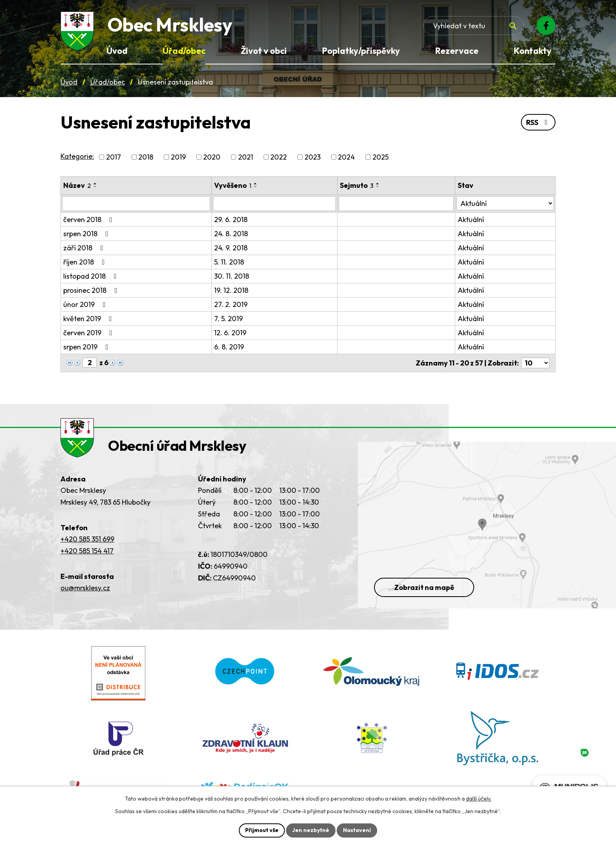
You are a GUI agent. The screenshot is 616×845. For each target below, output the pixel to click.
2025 (380, 157)
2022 (279, 157)
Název (77, 185)
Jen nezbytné (311, 830)
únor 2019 (86, 304)
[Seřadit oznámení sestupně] (95, 187)
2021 (246, 157)
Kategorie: (77, 156)
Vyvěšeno (233, 185)
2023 (313, 157)
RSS (538, 122)
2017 (114, 157)
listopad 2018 (92, 276)
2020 (212, 157)
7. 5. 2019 (228, 319)
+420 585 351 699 (87, 539)
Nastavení (357, 830)
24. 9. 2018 (231, 248)
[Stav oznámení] (505, 203)
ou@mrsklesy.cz (85, 588)
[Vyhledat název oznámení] (136, 204)
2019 (178, 157)
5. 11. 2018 (229, 262)
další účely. (479, 799)
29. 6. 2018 (231, 220)
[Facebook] (546, 26)
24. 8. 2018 (231, 234)
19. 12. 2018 (231, 290)
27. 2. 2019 (231, 304)
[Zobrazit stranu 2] (90, 363)
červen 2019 (89, 333)
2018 (146, 157)
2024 (346, 157)
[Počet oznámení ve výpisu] (535, 363)
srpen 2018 (87, 234)
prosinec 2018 (92, 290)
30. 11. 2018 (232, 276)
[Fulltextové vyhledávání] (473, 26)
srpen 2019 (87, 347)
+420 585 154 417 (87, 551)
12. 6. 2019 (230, 333)
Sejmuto (357, 185)
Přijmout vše (262, 830)
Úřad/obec (108, 82)
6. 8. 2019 (229, 347)
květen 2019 (89, 319)
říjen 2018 (86, 262)
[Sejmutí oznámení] (396, 204)
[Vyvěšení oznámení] (274, 204)
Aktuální (471, 220)
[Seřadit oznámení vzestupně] (95, 184)
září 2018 (85, 248)
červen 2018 (89, 220)
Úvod (69, 82)
